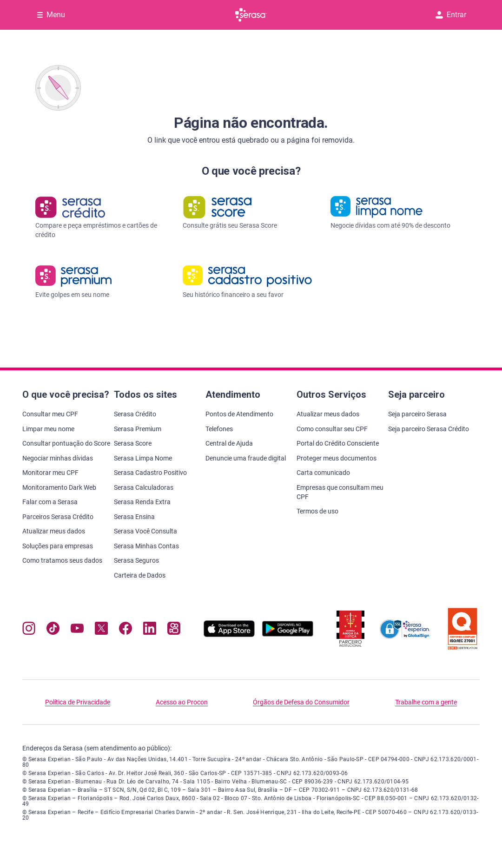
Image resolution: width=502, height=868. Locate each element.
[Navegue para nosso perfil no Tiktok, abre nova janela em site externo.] (53, 630)
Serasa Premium (138, 429)
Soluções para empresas (58, 546)
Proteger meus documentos (337, 458)
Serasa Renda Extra (142, 502)
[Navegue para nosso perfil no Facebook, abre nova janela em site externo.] (125, 630)
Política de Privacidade (78, 702)
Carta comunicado (323, 473)
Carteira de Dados (140, 575)
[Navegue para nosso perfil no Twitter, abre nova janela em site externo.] (101, 630)
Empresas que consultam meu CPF (340, 492)
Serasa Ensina (134, 517)
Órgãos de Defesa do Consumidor (301, 702)
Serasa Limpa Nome (143, 458)
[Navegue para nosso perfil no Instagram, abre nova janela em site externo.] (29, 630)
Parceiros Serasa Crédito (58, 517)
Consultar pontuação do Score (66, 443)
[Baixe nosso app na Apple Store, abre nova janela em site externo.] (229, 635)
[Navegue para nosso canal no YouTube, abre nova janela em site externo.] (77, 630)
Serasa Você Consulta (145, 531)
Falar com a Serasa (50, 502)
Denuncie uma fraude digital (246, 458)
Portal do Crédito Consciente (338, 443)
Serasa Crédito (135, 414)
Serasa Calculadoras (144, 487)
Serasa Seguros (136, 560)
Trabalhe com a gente (426, 702)
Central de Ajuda (229, 443)
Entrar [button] (451, 15)
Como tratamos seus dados (62, 560)
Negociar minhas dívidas (58, 458)
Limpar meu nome (48, 429)
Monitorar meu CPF (50, 473)
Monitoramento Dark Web (59, 487)
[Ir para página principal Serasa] (251, 15)
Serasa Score (133, 443)
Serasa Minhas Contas (146, 546)
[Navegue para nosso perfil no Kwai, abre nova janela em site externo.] (174, 630)
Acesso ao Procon (182, 702)
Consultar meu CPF (50, 414)
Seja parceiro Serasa (417, 414)
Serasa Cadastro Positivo (150, 473)
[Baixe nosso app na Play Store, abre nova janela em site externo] (288, 635)
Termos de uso (317, 511)
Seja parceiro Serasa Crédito (429, 429)
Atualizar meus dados (54, 531)
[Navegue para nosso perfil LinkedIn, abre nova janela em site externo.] (150, 630)
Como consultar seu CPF (332, 429)
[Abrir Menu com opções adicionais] (51, 15)
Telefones (219, 429)
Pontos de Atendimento (239, 414)
